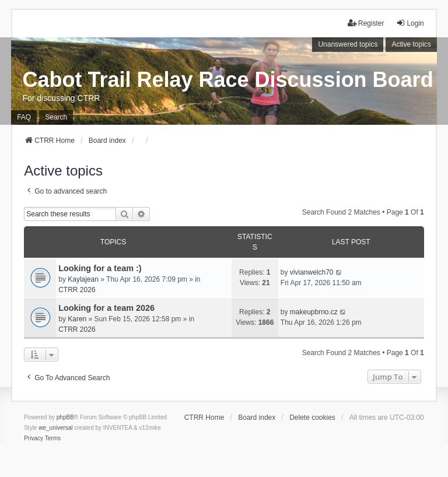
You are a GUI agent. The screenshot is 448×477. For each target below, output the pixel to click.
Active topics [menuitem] (411, 44)
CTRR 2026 (77, 290)
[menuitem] (34, 439)
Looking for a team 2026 (106, 308)
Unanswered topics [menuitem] (348, 44)
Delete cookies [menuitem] (312, 418)
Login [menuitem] (410, 23)
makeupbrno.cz (314, 312)
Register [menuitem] (366, 23)
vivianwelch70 (312, 272)
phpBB (65, 417)
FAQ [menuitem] (24, 117)
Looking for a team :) (100, 268)
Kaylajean (83, 279)
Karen (77, 319)
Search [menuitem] (56, 117)
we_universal (55, 428)
